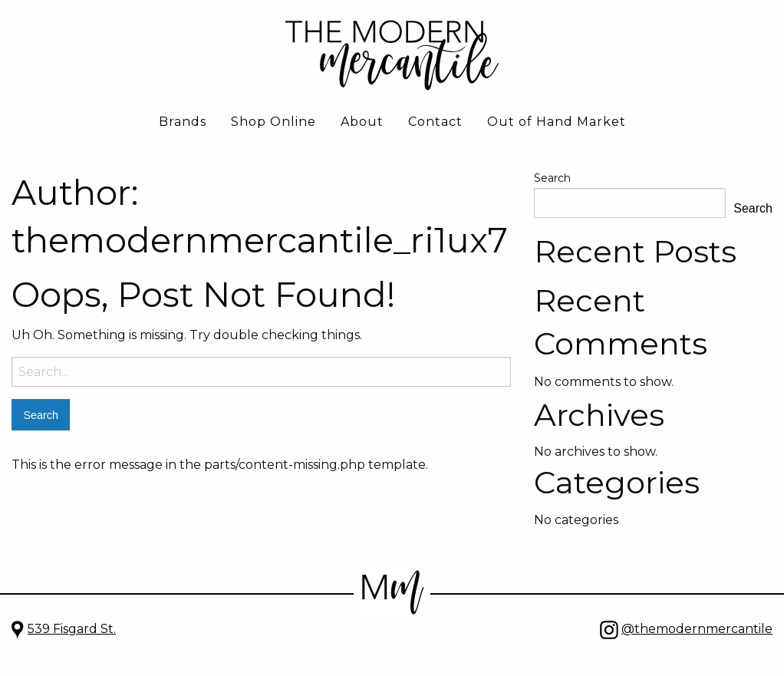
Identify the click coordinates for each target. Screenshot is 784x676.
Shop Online (273, 122)
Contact (435, 122)
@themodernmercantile (697, 629)
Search (552, 178)
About (362, 122)
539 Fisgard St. (72, 629)
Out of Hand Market (557, 122)
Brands (183, 122)
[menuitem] (183, 123)
